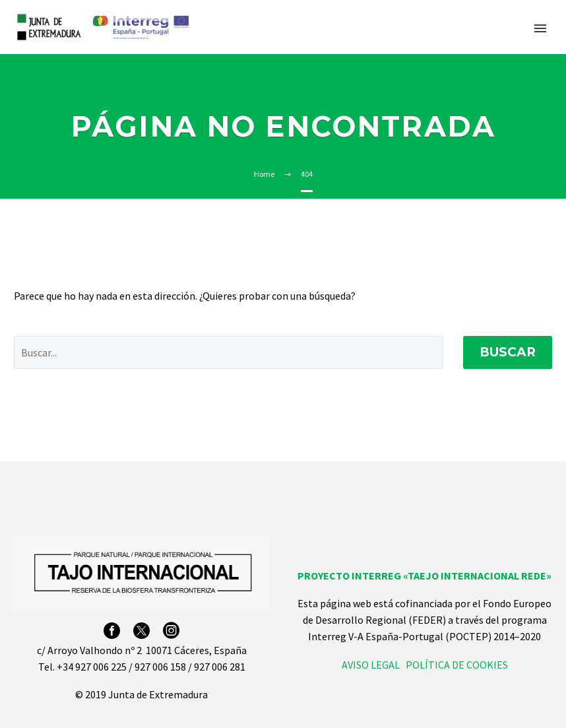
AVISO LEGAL (371, 665)
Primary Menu (540, 28)
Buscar (508, 352)
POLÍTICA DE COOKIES (457, 665)
